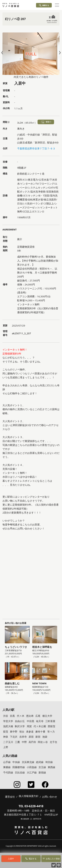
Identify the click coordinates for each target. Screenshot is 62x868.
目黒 (12, 716)
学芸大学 (8, 721)
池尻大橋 (8, 726)
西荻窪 (52, 726)
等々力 (51, 732)
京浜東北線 (28, 762)
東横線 (7, 767)
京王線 (42, 767)
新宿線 (42, 772)
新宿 (38, 737)
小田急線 (32, 767)
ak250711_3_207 (21, 333)
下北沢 (14, 737)
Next (59, 53)
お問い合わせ (50, 797)
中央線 (16, 762)
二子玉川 (8, 742)
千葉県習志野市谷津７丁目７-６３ (36, 148)
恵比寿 (30, 716)
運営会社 (10, 797)
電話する (31, 859)
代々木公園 (40, 726)
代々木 (21, 716)
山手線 (7, 762)
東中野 (14, 732)
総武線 (40, 762)
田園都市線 (19, 767)
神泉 (6, 737)
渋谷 (6, 716)
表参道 (30, 732)
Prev (3, 53)
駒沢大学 (20, 726)
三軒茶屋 (50, 721)
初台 (22, 732)
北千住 (53, 742)
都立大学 (47, 716)
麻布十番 (40, 732)
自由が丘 (20, 721)
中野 (24, 742)
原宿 (31, 737)
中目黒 (31, 721)
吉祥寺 (23, 737)
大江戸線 (32, 772)
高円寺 (32, 742)
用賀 (29, 726)
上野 (6, 747)
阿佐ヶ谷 (43, 742)
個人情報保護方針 (29, 796)
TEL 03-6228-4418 (31, 806)
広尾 (38, 716)
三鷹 (17, 742)
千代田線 (8, 772)
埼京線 (49, 762)
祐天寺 (40, 721)
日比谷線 (20, 772)
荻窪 (6, 732)
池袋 (45, 737)
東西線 (52, 767)
